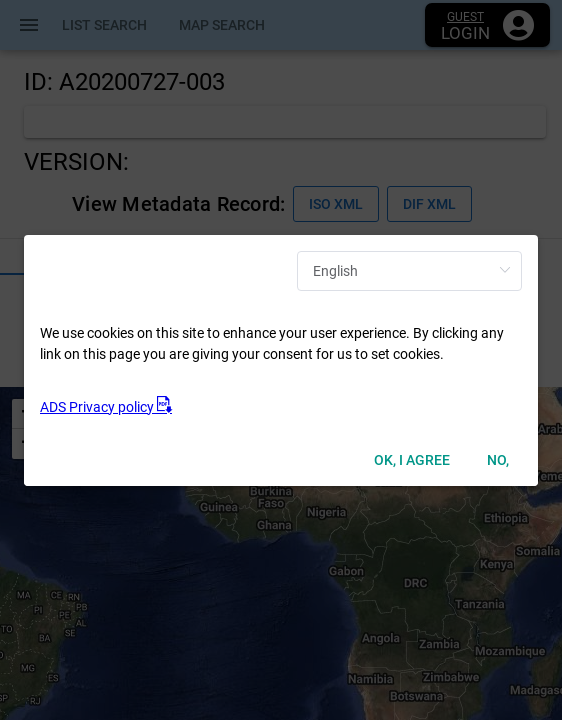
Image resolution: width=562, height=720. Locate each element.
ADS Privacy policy (106, 407)
